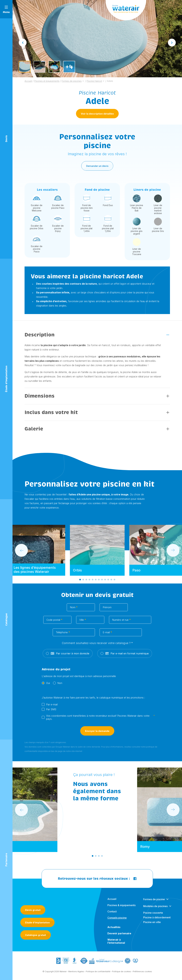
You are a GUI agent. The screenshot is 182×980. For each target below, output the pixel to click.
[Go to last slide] (23, 43)
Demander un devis (97, 168)
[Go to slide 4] (89, 582)
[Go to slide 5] (93, 582)
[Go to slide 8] (102, 582)
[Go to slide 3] (86, 582)
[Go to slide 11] (111, 582)
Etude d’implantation (37, 922)
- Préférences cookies (142, 974)
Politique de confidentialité (98, 974)
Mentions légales (76, 974)
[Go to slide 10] (108, 582)
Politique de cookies (122, 974)
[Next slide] (172, 43)
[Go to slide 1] (80, 582)
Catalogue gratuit (36, 935)
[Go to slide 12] (114, 582)
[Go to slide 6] (96, 582)
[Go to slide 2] (83, 582)
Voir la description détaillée (97, 114)
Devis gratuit (33, 910)
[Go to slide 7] (99, 582)
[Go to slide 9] (105, 582)
